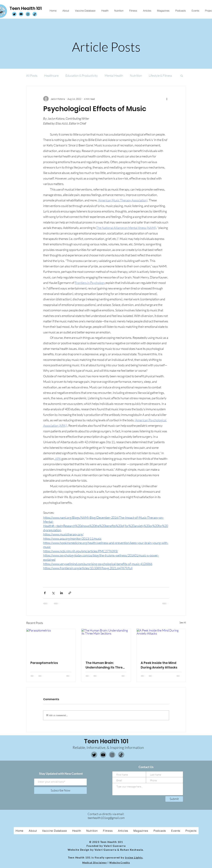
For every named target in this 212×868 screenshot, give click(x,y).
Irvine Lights (134, 857)
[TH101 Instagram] (28, 14)
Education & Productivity (82, 76)
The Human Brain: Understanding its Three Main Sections (105, 665)
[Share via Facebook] (45, 593)
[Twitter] (94, 755)
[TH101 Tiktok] (35, 14)
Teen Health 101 (26, 8)
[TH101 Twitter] (14, 14)
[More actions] (167, 99)
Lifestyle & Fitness (160, 76)
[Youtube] (103, 755)
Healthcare (51, 76)
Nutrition (136, 76)
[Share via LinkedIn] (61, 593)
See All (183, 622)
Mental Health (114, 76)
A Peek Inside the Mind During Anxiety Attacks (159, 665)
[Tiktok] (121, 755)
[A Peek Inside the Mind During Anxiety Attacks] (161, 643)
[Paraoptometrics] (51, 643)
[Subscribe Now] (60, 790)
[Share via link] (70, 593)
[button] (182, 76)
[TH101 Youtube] (21, 14)
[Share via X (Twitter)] (53, 593)
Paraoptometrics (44, 663)
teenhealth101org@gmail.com (106, 818)
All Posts (32, 76)
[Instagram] (112, 755)
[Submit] (174, 799)
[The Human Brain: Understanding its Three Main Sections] (106, 643)
